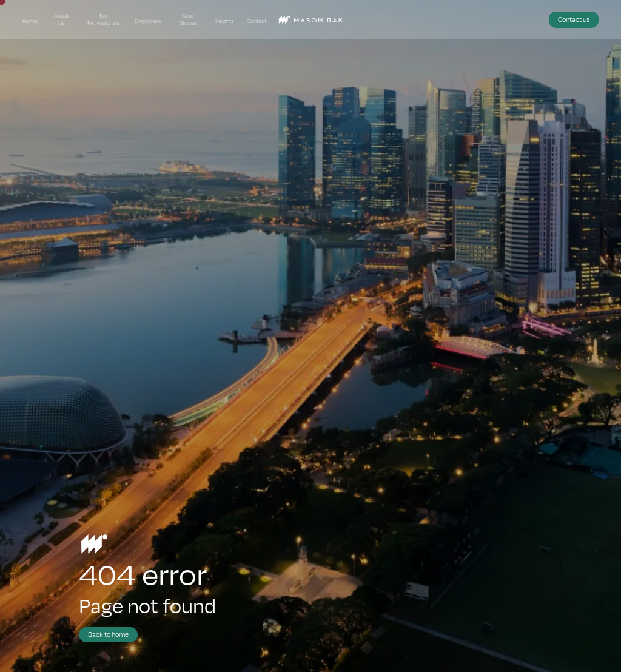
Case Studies (188, 19)
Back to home (108, 634)
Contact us (574, 19)
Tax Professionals (103, 19)
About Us (61, 19)
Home (30, 21)
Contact (257, 21)
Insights (224, 21)
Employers (148, 21)
